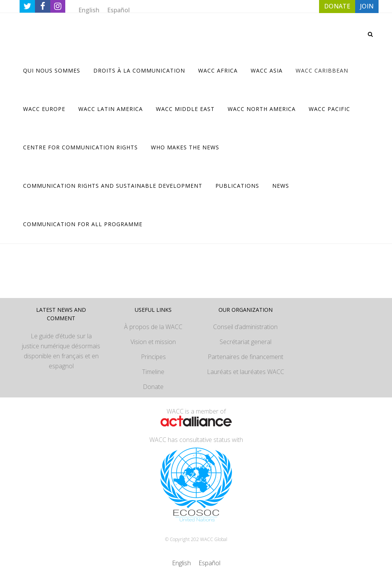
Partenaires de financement (246, 357)
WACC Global (214, 539)
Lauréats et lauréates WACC (246, 372)
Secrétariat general (246, 342)
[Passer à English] (89, 10)
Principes (153, 357)
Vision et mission (153, 342)
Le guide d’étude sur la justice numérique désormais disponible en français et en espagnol (61, 351)
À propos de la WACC (153, 327)
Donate (153, 387)
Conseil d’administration (245, 327)
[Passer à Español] (118, 10)
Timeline (153, 372)
